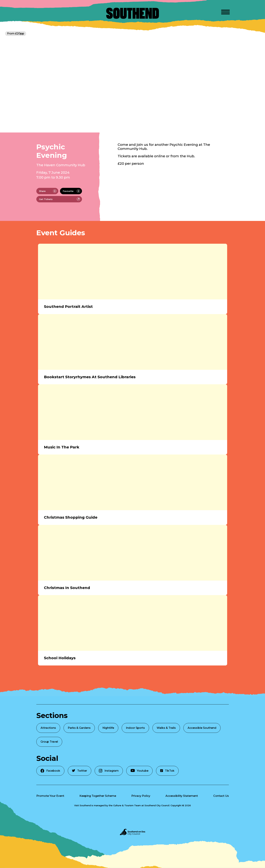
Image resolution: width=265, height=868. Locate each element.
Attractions (48, 728)
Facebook (50, 771)
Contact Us (221, 796)
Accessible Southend (202, 728)
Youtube (139, 771)
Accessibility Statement (182, 796)
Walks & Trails (166, 728)
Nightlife (108, 728)
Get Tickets (60, 199)
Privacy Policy (141, 796)
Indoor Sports (135, 728)
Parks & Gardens (79, 728)
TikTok (167, 771)
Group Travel (49, 742)
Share (48, 191)
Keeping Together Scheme (98, 796)
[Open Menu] (225, 11)
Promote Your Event (50, 796)
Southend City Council (157, 805)
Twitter (80, 771)
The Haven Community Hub (61, 165)
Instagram (109, 771)
